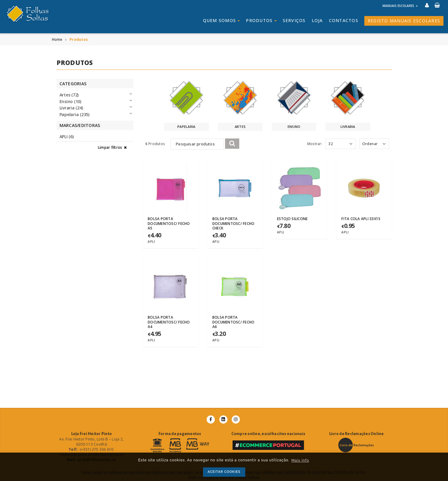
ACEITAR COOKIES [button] (224, 472)
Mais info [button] (300, 460)
